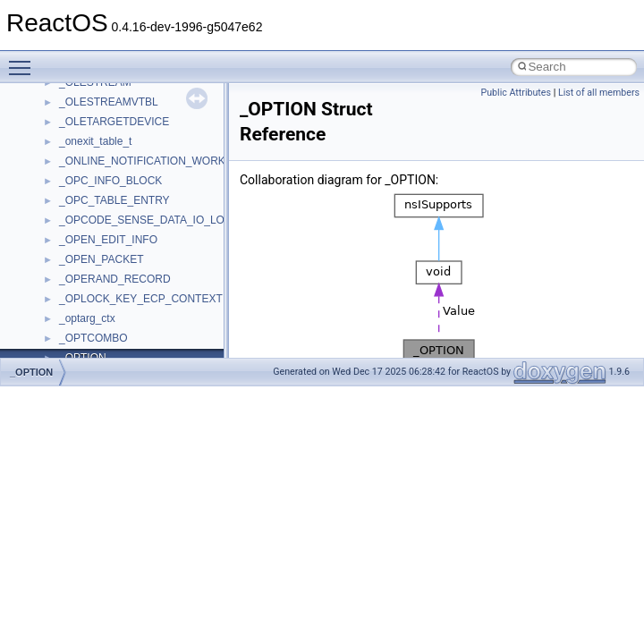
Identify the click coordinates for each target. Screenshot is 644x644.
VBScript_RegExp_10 (111, 203)
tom (68, 124)
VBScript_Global (98, 183)
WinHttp (78, 301)
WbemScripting (95, 262)
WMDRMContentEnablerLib (125, 321)
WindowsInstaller (100, 282)
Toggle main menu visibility (24, 60)
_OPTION (31, 372)
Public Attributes (516, 93)
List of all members (599, 93)
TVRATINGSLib (97, 164)
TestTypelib (86, 85)
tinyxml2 (79, 105)
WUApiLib (83, 341)
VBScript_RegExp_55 (111, 223)
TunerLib (80, 144)
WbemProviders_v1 (106, 242)
